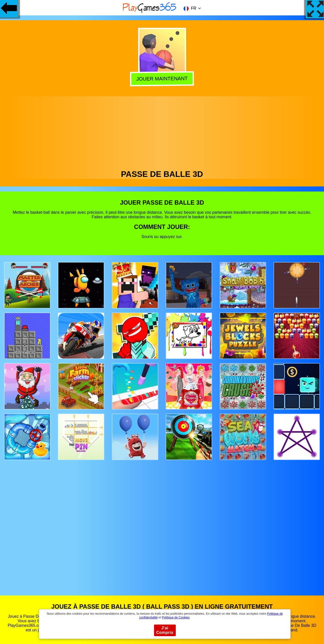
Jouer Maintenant (162, 79)
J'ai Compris (165, 630)
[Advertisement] (162, 132)
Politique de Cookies (176, 617)
